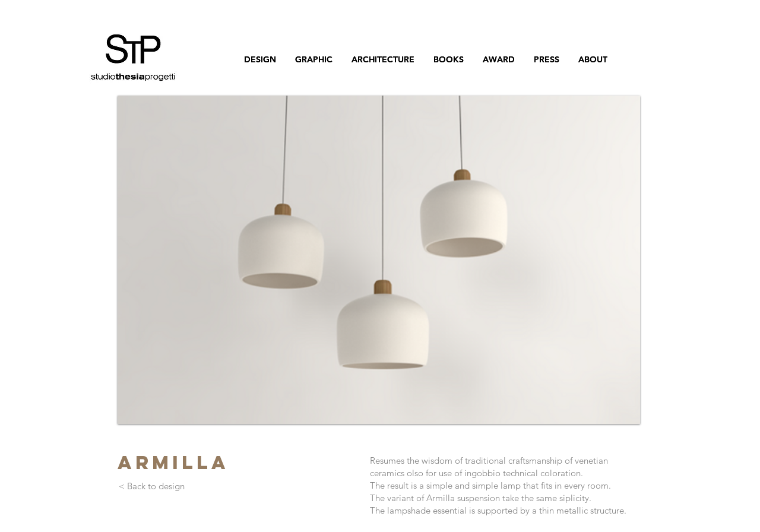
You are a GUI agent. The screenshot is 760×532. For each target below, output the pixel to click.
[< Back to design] (151, 486)
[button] (379, 260)
